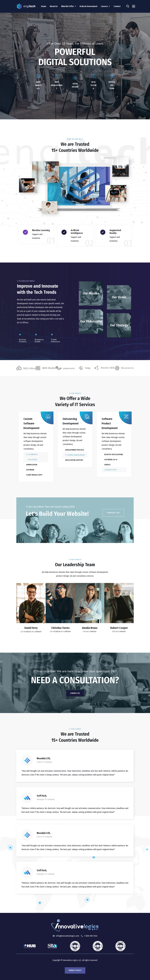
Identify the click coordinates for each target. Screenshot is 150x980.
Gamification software (32, 467)
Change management (76, 455)
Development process (75, 450)
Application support (74, 460)
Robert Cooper (119, 628)
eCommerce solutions (33, 457)
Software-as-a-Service (111, 462)
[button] (113, 513)
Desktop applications (114, 455)
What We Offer (68, 6)
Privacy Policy (75, 970)
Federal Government (88, 6)
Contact (117, 6)
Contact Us (75, 693)
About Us (54, 6)
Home (44, 6)
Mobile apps (111, 470)
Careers (104, 6)
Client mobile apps (34, 475)
